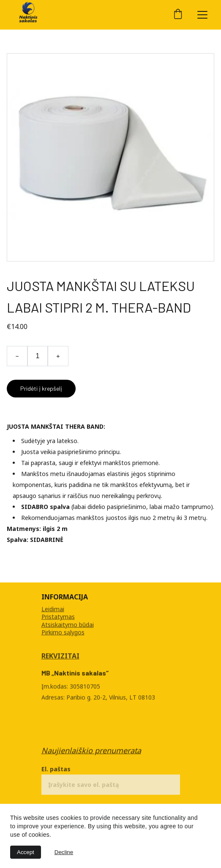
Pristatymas (58, 617)
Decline (64, 852)
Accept (26, 852)
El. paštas (56, 771)
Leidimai (53, 609)
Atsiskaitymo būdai (68, 624)
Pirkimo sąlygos (63, 632)
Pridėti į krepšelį (41, 388)
